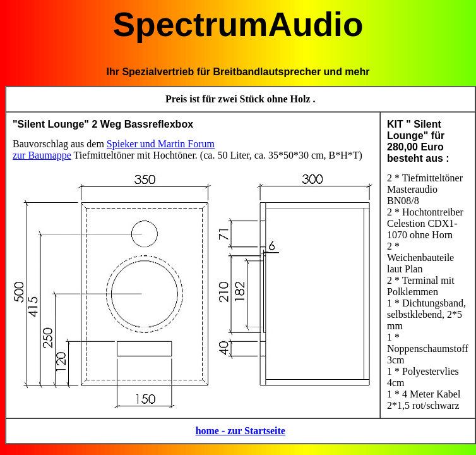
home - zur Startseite (241, 431)
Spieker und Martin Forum (161, 144)
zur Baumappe (42, 155)
